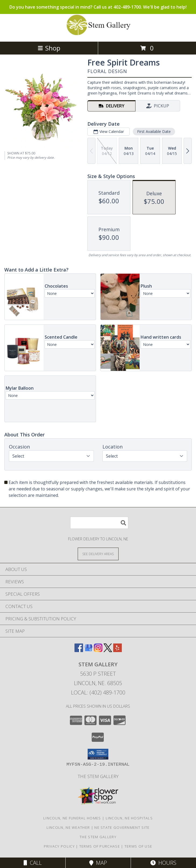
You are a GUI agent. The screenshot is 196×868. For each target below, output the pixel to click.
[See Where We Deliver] (98, 554)
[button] (98, 754)
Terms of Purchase (100, 846)
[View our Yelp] (117, 650)
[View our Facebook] (79, 650)
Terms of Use (138, 846)
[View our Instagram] (98, 650)
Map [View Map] (98, 863)
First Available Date (154, 131)
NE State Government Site (122, 827)
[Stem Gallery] (98, 34)
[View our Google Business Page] (88, 650)
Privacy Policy (59, 846)
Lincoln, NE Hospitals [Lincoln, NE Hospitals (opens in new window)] (129, 818)
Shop (49, 48)
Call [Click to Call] (33, 863)
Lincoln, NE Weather (68, 827)
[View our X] (108, 650)
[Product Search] (99, 523)
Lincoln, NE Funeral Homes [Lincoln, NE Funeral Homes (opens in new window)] (72, 818)
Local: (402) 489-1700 (98, 692)
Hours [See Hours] (163, 863)
